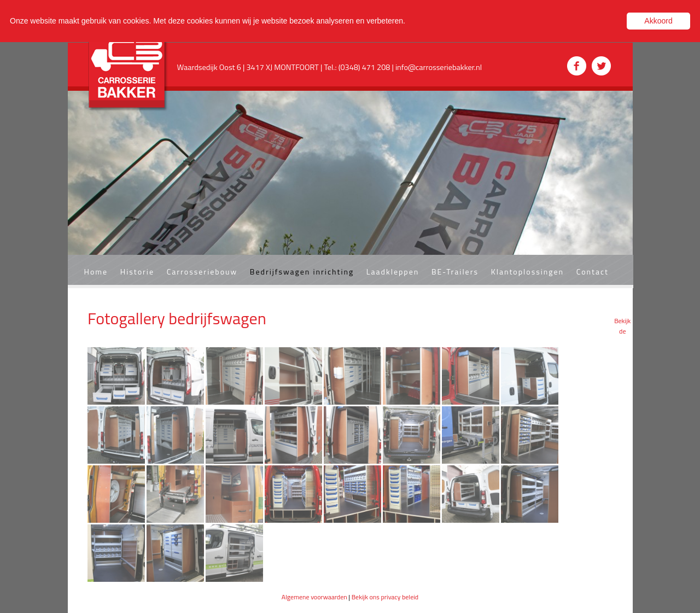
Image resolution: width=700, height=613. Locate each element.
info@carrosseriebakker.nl (439, 67)
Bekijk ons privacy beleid (385, 597)
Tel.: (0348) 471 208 (358, 67)
